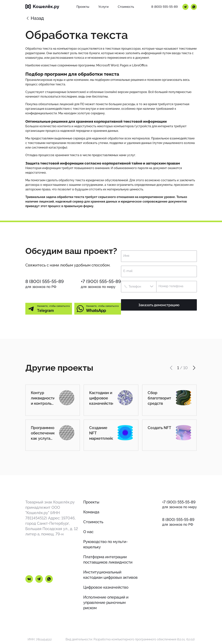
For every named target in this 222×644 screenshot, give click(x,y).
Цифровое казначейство (106, 587)
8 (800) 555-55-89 (165, 7)
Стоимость (93, 522)
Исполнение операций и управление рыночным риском (106, 603)
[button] (139, 287)
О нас (88, 532)
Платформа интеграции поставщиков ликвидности (108, 560)
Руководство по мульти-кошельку (105, 544)
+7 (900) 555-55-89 (101, 281)
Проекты (91, 502)
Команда (91, 512)
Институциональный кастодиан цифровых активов (110, 575)
